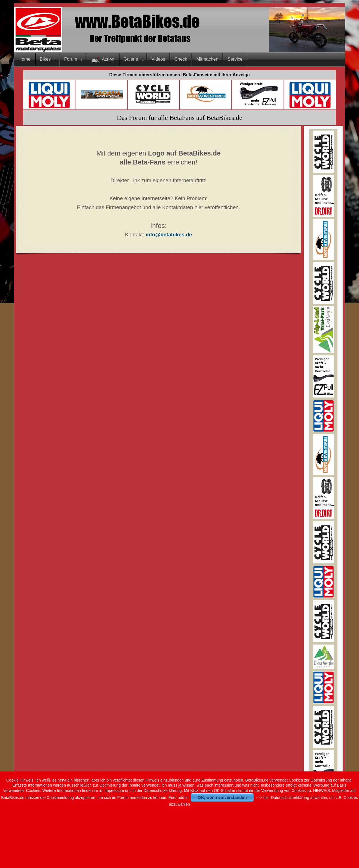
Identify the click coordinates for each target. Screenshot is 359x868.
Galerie (131, 59)
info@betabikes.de (169, 235)
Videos (158, 59)
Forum (71, 59)
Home (25, 59)
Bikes (45, 59)
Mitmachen (207, 59)
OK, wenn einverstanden (222, 797)
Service (235, 59)
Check (181, 59)
